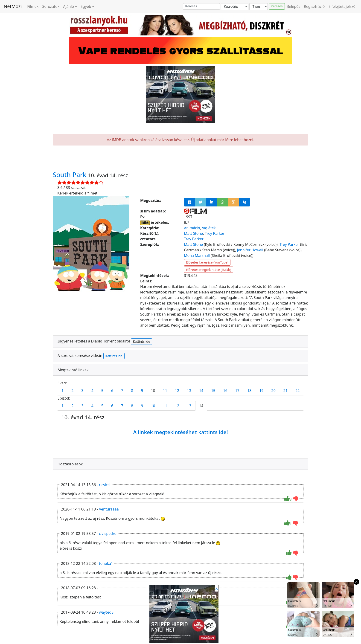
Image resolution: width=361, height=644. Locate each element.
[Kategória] (235, 7)
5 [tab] (102, 391)
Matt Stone (193, 233)
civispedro (108, 534)
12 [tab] (177, 391)
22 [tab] (297, 391)
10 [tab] (153, 391)
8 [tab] (132, 391)
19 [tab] (261, 391)
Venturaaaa (109, 509)
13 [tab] (189, 391)
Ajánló (68, 6)
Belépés (293, 6)
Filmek (33, 6)
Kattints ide (141, 341)
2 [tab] (72, 391)
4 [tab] (92, 391)
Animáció (192, 228)
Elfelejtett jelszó (342, 6)
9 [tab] (142, 391)
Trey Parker (215, 233)
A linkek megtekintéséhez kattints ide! (180, 432)
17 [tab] (237, 391)
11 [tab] (165, 391)
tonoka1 (106, 563)
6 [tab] (112, 391)
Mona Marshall (197, 255)
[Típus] (259, 7)
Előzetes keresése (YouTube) (207, 262)
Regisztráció (314, 6)
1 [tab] (63, 391)
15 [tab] (213, 391)
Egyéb (86, 6)
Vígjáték (209, 228)
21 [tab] (285, 391)
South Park (70, 175)
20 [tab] (274, 391)
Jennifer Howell (250, 250)
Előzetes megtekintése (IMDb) (209, 270)
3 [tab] (82, 391)
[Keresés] (201, 6)
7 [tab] (122, 391)
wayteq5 (106, 612)
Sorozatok (51, 6)
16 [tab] (225, 391)
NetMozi (13, 6)
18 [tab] (249, 391)
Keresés (277, 6)
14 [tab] (201, 391)
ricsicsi (105, 485)
